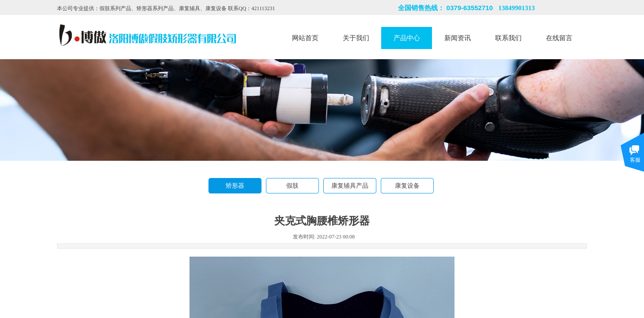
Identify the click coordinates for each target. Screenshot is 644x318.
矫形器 (235, 186)
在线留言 (559, 38)
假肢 (292, 186)
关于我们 (356, 38)
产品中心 (407, 38)
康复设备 (407, 186)
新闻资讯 (458, 38)
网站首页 (305, 38)
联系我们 (508, 38)
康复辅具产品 (350, 186)
